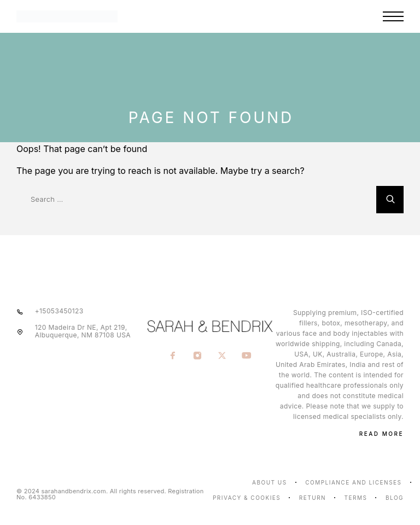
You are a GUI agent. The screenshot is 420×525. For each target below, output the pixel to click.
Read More (381, 434)
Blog (395, 498)
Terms (356, 498)
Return (313, 498)
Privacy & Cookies (247, 498)
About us (270, 482)
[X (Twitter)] (222, 356)
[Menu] (393, 16)
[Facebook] (173, 356)
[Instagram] (198, 356)
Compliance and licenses (353, 482)
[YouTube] (247, 356)
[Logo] (106, 16)
